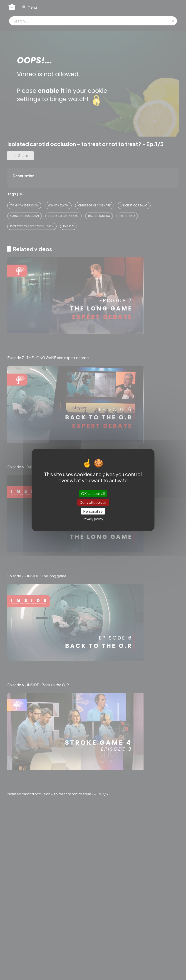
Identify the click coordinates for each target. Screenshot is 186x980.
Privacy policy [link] (93, 519)
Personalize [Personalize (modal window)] (93, 511)
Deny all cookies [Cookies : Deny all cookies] (93, 502)
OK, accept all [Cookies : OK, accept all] (93, 493)
